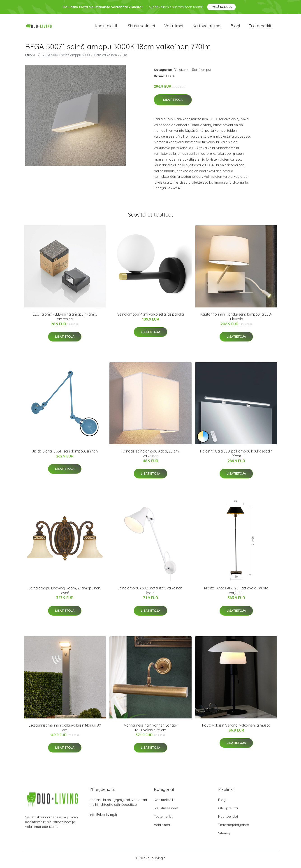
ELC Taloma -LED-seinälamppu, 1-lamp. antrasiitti (65, 319)
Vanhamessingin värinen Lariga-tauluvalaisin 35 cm (151, 730)
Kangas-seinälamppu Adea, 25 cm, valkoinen (150, 456)
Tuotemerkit (260, 27)
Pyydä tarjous (221, 7)
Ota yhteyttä (228, 810)
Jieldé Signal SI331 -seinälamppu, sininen (65, 453)
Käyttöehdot (228, 819)
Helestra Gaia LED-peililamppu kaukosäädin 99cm (236, 456)
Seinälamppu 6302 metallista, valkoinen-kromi (151, 593)
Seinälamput (202, 72)
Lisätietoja (173, 102)
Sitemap (225, 835)
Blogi (235, 27)
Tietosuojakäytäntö (234, 827)
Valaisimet (174, 27)
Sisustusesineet (142, 27)
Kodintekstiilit (107, 27)
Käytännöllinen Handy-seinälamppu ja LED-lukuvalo (236, 319)
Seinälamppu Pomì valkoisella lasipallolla (151, 316)
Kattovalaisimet (207, 27)
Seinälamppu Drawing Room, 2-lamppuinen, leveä (65, 593)
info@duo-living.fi (103, 817)
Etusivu (31, 57)
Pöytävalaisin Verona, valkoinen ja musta (236, 727)
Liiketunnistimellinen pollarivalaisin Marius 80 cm (65, 730)
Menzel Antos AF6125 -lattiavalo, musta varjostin (236, 593)
